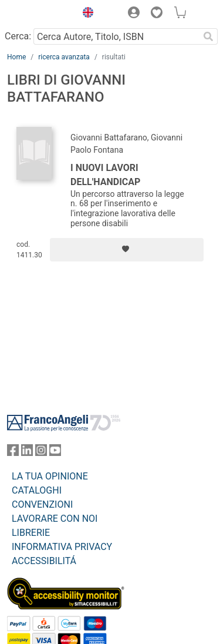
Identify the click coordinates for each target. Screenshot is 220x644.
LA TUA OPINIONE (50, 476)
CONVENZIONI (42, 504)
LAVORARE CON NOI (55, 519)
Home (16, 57)
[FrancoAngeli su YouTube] (55, 453)
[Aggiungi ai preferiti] (127, 250)
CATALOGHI (37, 490)
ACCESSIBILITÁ (44, 561)
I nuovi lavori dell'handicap (105, 175)
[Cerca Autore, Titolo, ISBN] (116, 36)
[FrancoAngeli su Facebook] (13, 453)
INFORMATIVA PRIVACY (62, 547)
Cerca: (18, 36)
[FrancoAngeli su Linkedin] (27, 453)
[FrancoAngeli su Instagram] (41, 453)
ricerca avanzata (64, 57)
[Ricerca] (208, 36)
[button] (85, 14)
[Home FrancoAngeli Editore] (39, 14)
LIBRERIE (31, 533)
